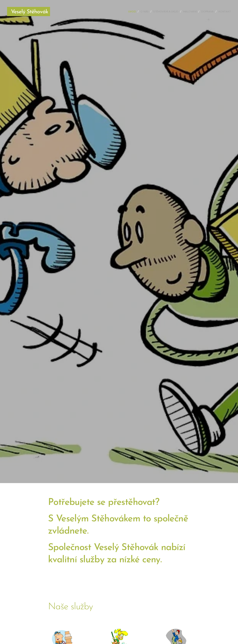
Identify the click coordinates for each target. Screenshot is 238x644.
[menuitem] (133, 12)
